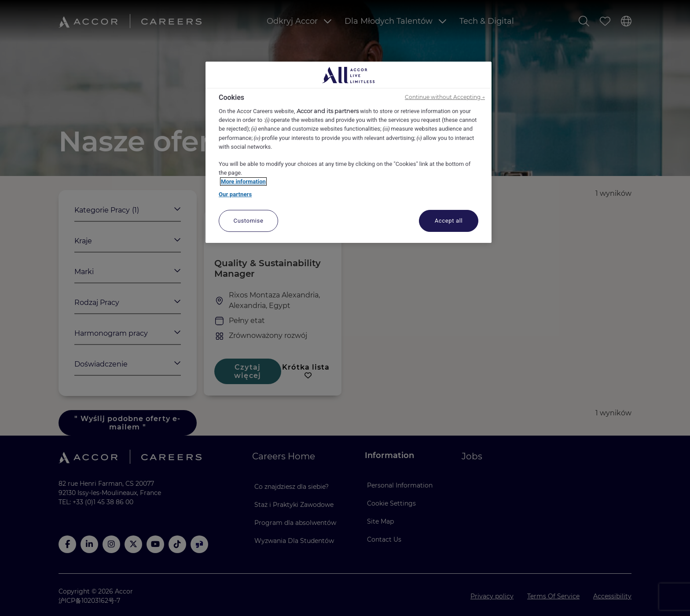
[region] (349, 152)
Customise (249, 221)
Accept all (449, 221)
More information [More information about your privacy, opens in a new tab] (243, 181)
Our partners (235, 194)
